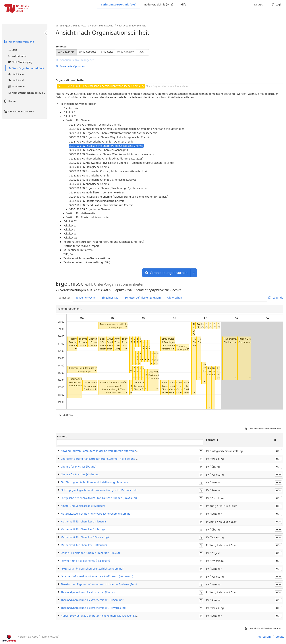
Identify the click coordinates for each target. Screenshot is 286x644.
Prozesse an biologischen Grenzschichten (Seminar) (93, 569)
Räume (10, 101)
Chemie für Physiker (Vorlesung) (81, 474)
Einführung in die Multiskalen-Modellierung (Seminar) (94, 482)
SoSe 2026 (107, 52)
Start (12, 50)
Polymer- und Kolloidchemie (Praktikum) (91, 368)
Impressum (264, 637)
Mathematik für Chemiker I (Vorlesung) (85, 537)
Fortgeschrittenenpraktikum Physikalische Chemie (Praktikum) (99, 498)
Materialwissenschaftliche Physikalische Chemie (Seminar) (97, 514)
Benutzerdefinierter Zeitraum (143, 298)
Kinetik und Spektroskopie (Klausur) (83, 506)
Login (277, 4)
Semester (62, 46)
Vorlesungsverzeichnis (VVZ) (119, 4)
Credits (280, 637)
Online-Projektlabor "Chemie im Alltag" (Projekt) (90, 553)
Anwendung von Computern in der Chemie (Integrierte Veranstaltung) (104, 451)
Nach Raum (16, 74)
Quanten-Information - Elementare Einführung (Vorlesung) (97, 576)
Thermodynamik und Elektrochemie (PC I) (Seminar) (93, 600)
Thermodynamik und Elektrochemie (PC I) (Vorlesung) (94, 608)
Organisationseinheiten (19, 112)
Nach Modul (17, 86)
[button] (76, 349)
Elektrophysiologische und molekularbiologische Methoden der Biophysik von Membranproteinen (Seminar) (127, 490)
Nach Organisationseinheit (26, 68)
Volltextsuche (17, 56)
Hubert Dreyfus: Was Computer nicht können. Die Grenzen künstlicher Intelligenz (111, 616)
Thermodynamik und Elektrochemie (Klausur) (89, 592)
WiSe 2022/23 (66, 52)
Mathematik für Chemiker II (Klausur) (84, 545)
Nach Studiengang (20, 62)
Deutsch (259, 4)
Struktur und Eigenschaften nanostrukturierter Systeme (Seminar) (101, 584)
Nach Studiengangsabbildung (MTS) (28, 93)
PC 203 (121, 389)
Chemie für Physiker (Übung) (116, 383)
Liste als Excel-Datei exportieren (263, 429)
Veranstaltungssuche (19, 42)
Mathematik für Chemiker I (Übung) (83, 529)
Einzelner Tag (110, 298)
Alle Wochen (174, 298)
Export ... (67, 415)
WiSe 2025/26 (87, 52)
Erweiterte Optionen (70, 66)
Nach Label (16, 80)
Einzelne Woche (86, 298)
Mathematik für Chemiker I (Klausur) (83, 521)
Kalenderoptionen (69, 309)
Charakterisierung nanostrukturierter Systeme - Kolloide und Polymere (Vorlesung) (112, 459)
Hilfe (183, 4)
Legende (276, 298)
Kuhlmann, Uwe (113, 392)
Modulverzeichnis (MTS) (158, 4)
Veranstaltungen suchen (166, 273)
